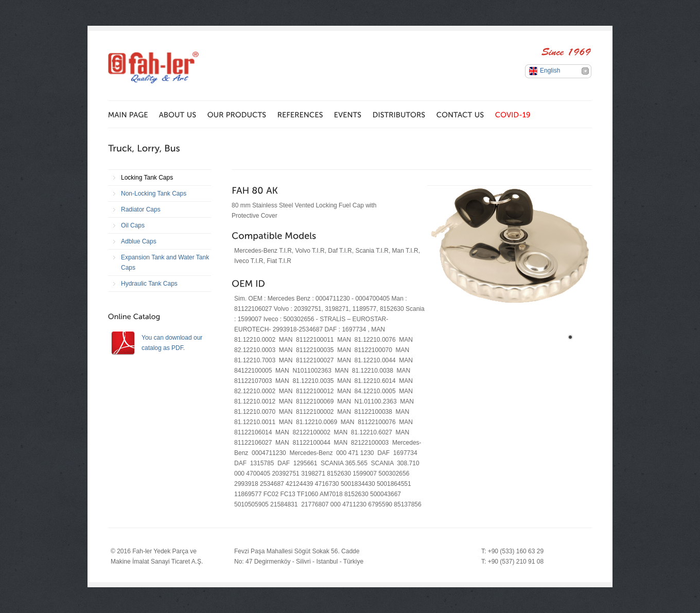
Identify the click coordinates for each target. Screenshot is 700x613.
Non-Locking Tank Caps (154, 194)
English (550, 71)
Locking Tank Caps (147, 178)
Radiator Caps (141, 209)
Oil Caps (133, 225)
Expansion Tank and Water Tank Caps (165, 262)
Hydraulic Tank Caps (149, 284)
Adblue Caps (139, 241)
